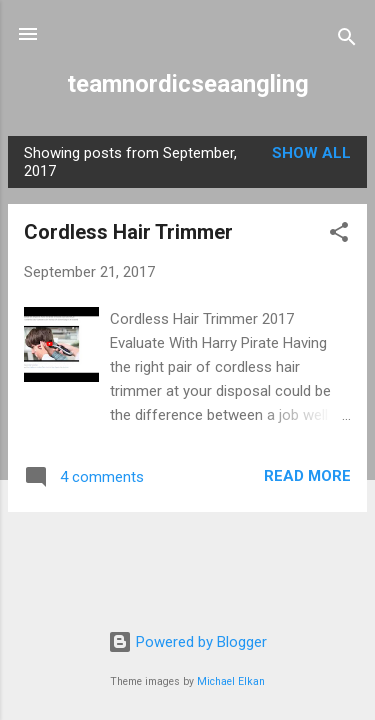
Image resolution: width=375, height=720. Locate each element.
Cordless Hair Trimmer (128, 232)
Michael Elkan (231, 681)
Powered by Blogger (187, 642)
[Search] (347, 40)
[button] (339, 235)
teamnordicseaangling (188, 84)
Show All (311, 153)
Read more (307, 476)
